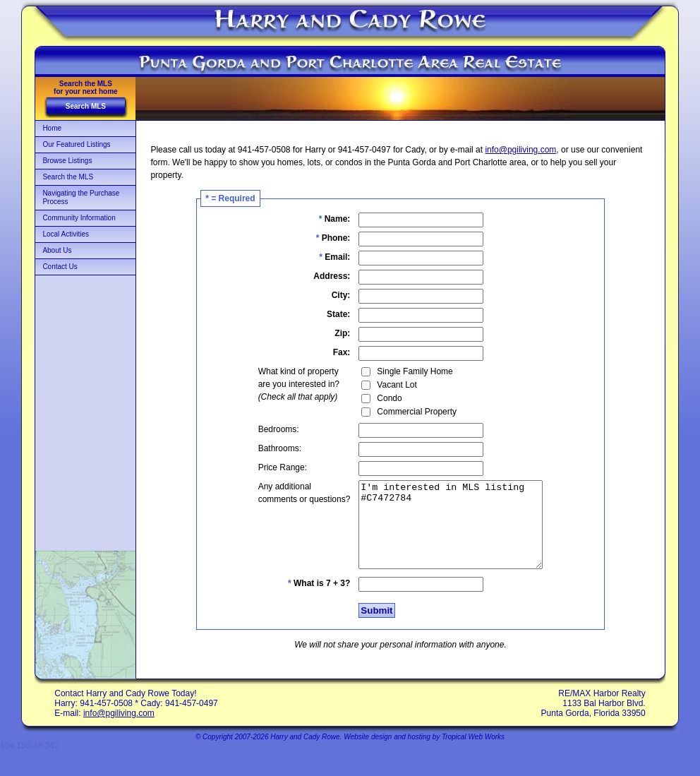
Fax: (331, 352)
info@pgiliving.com (520, 150)
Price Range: (272, 467)
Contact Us (60, 267)
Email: (324, 257)
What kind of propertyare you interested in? (288, 384)
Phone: (323, 238)
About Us (57, 250)
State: (328, 314)
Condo (379, 398)
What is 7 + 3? (308, 600)
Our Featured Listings (76, 144)
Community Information (79, 218)
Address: (321, 276)
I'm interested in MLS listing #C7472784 (451, 533)
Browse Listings (67, 161)
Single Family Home (404, 371)
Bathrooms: (269, 448)
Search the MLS (68, 177)
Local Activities (66, 234)
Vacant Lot (386, 385)
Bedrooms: (268, 429)
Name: (324, 219)
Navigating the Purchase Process (81, 197)
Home (52, 128)
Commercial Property (406, 412)
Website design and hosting (387, 754)
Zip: (332, 333)
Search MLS (86, 106)
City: (331, 295)
